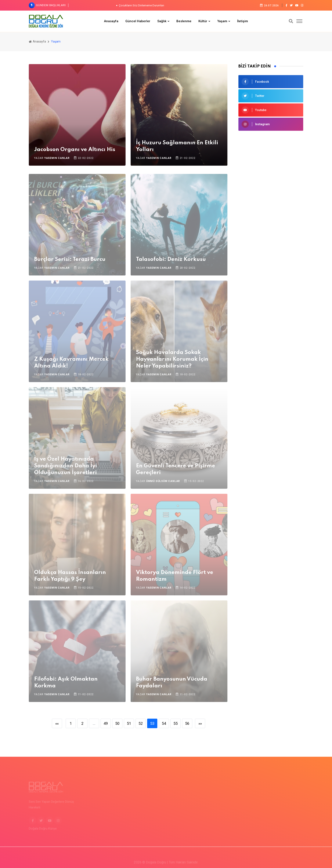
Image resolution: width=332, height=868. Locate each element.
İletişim (243, 21)
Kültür (203, 21)
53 (152, 723)
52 (141, 723)
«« (57, 723)
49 (106, 723)
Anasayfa (111, 21)
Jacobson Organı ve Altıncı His (75, 150)
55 (176, 723)
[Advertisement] (271, 166)
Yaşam (222, 21)
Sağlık (162, 21)
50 (117, 723)
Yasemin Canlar (57, 158)
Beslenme (184, 21)
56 (187, 723)
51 (129, 723)
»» (200, 723)
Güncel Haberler (138, 21)
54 (164, 723)
